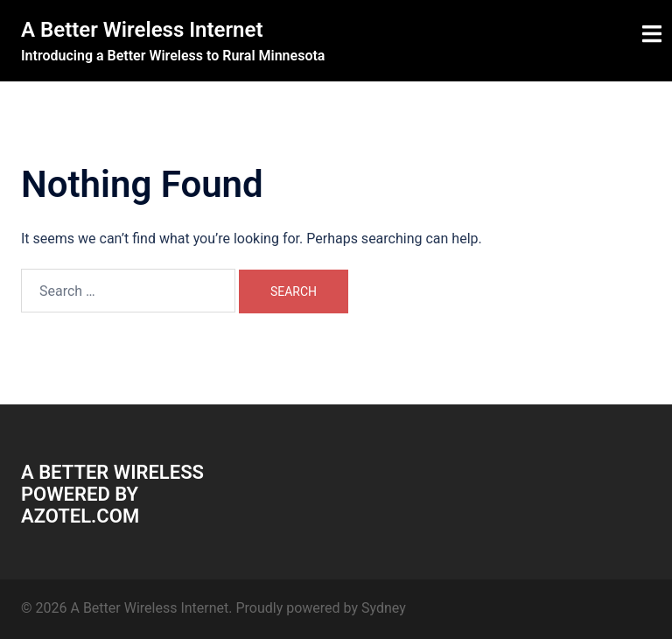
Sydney (384, 608)
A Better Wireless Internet (142, 30)
